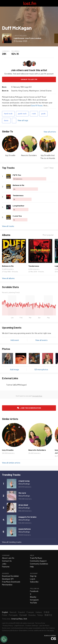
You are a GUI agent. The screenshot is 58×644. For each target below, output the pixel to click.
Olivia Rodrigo (24, 484)
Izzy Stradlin (10, 155)
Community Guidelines (39, 564)
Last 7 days (49, 168)
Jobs (4, 564)
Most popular (48, 235)
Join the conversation (31, 408)
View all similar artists (11, 463)
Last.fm (30, 3)
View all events (41, 340)
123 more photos (41, 369)
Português (13, 615)
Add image (14, 369)
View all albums (8, 278)
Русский (23, 615)
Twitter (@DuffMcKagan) (16, 385)
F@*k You (17, 175)
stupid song (24, 481)
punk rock (22, 113)
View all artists (50, 132)
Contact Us (7, 561)
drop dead (23, 505)
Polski (5, 615)
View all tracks (8, 226)
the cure (22, 493)
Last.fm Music (44, 625)
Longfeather (18, 206)
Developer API (8, 579)
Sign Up (33, 576)
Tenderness (18, 195)
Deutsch (13, 612)
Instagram (34, 600)
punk (43, 113)
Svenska (32, 615)
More (55, 176)
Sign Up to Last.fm (29, 79)
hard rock (8, 113)
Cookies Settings (32, 625)
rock (34, 113)
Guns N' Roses (37, 105)
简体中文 (48, 615)
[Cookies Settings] (4, 639)
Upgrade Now (37, 396)
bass (6, 120)
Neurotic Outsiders (29, 155)
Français (30, 612)
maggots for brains (27, 517)
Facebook (34, 591)
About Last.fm (8, 558)
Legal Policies (19, 625)
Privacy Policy (8, 625)
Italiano (39, 612)
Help (32, 567)
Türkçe (40, 615)
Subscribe (34, 582)
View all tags (23, 120)
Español (21, 612)
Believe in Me (18, 185)
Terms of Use (40, 623)
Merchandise (7, 585)
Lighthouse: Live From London (27, 38)
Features (6, 567)
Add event (15, 340)
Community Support (38, 561)
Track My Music (36, 558)
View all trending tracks (12, 542)
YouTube (33, 603)
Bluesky (33, 597)
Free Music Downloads (11, 582)
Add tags (14, 121)
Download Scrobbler (10, 576)
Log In (33, 579)
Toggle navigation (3, 3)
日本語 (47, 612)
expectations (25, 529)
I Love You (17, 216)
